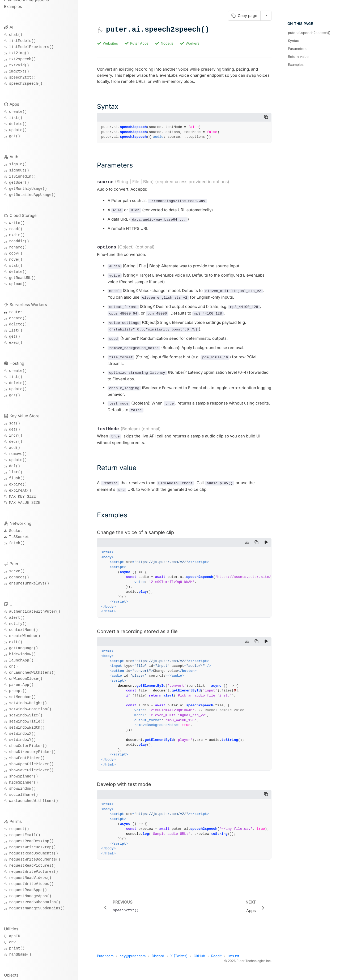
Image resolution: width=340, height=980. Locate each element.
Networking (20, 523)
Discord (158, 962)
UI (12, 604)
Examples (13, 7)
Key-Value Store (25, 416)
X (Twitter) (179, 962)
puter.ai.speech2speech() (309, 33)
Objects (11, 975)
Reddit (216, 962)
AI (11, 27)
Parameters (297, 49)
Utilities (11, 929)
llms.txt (233, 962)
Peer (14, 564)
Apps (14, 104)
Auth (14, 157)
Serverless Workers (28, 305)
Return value (298, 57)
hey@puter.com (133, 962)
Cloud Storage (23, 215)
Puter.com (105, 962)
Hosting (17, 363)
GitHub (199, 962)
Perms (16, 821)
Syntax (293, 41)
